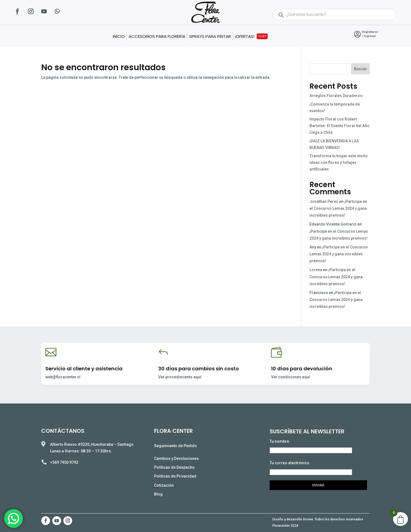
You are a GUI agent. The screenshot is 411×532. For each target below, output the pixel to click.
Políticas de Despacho (174, 467)
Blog (158, 494)
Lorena (316, 270)
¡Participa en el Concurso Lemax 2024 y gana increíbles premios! (338, 208)
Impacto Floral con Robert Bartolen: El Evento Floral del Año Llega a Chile (340, 126)
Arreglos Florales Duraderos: (337, 96)
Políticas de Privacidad (175, 476)
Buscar (361, 69)
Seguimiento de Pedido (175, 446)
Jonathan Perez (324, 201)
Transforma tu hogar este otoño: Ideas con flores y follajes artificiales (339, 163)
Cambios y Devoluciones (176, 458)
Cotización (164, 485)
